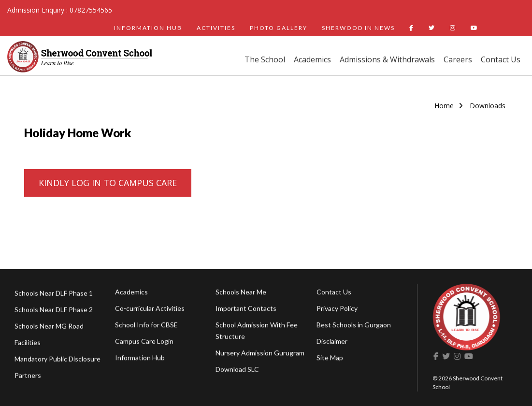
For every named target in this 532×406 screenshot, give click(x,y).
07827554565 (91, 10)
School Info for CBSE (146, 326)
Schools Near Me (241, 294)
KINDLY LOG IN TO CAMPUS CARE (108, 183)
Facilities (28, 347)
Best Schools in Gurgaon (354, 326)
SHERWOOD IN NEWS (358, 28)
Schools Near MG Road (49, 330)
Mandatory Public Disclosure (58, 363)
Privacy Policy (337, 310)
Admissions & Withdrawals (387, 59)
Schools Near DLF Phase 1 (54, 297)
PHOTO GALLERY (279, 28)
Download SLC (237, 371)
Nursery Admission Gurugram (260, 355)
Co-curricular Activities (150, 310)
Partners (28, 380)
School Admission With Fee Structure (257, 333)
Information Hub (140, 359)
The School (265, 59)
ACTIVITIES (216, 28)
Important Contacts (246, 311)
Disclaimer (332, 343)
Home (444, 106)
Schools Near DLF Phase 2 (54, 314)
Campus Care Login (144, 343)
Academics (312, 59)
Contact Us (501, 59)
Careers (458, 59)
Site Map (330, 359)
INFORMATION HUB (148, 28)
